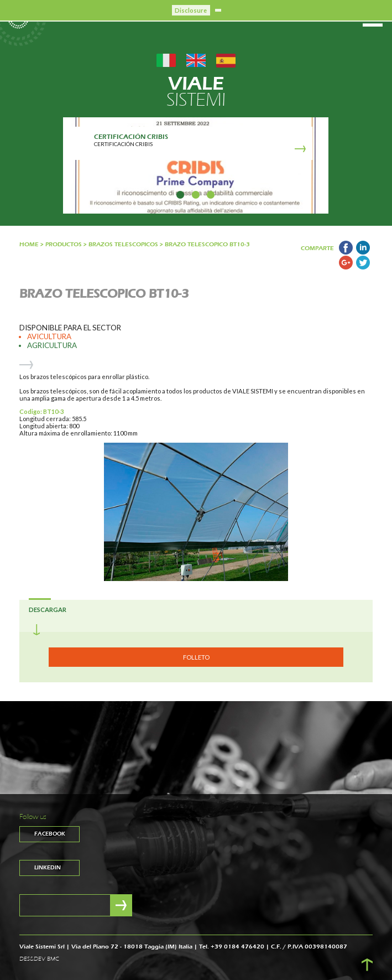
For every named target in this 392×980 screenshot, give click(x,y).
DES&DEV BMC (39, 959)
